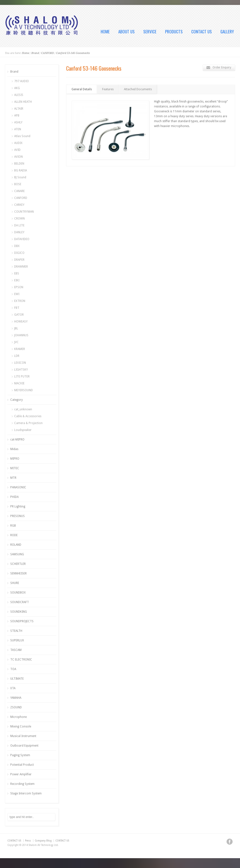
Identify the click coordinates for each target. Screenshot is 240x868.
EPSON (19, 287)
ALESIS (19, 95)
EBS (17, 273)
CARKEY (19, 205)
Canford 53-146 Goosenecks (73, 53)
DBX (17, 246)
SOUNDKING (19, 612)
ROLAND (16, 545)
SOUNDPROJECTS (22, 621)
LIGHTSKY (21, 370)
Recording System (22, 784)
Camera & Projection (28, 423)
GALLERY (227, 32)
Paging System (20, 755)
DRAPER (19, 260)
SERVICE (150, 32)
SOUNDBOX (18, 593)
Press (28, 841)
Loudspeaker (23, 430)
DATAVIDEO (22, 239)
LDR (17, 356)
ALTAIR (19, 109)
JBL (16, 328)
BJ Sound (20, 177)
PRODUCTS (174, 32)
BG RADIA (21, 170)
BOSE (18, 184)
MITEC (15, 468)
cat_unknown (23, 409)
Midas (14, 449)
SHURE (15, 583)
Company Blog (43, 841)
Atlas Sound (22, 136)
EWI (17, 294)
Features (108, 89)
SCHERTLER (18, 564)
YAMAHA (16, 698)
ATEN (18, 129)
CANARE (19, 191)
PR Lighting (18, 506)
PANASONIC (18, 487)
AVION (18, 157)
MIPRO (15, 459)
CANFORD (48, 53)
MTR (13, 478)
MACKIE (19, 383)
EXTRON (20, 301)
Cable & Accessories (28, 416)
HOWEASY (21, 322)
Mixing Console (21, 726)
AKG (17, 88)
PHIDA (14, 497)
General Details (82, 89)
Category (17, 400)
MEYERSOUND (24, 390)
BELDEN (19, 164)
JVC (16, 342)
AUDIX (18, 143)
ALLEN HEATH (23, 102)
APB (17, 116)
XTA (13, 688)
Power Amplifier (21, 774)
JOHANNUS (21, 335)
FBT (17, 308)
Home (25, 53)
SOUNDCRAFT (20, 602)
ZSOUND (16, 707)
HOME (105, 32)
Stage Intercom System (26, 793)
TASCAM (16, 650)
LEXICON (20, 363)
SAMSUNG (17, 554)
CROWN (19, 219)
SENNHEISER (18, 573)
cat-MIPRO (17, 440)
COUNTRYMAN (24, 212)
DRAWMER (21, 267)
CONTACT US (202, 32)
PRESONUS (18, 516)
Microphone (18, 717)
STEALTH (16, 631)
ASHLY (18, 122)
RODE (14, 535)
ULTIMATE (17, 679)
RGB (13, 526)
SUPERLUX (17, 640)
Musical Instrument (23, 736)
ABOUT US (126, 32)
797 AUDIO (22, 81)
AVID (17, 150)
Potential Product (22, 765)
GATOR (19, 315)
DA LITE (19, 225)
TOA (13, 669)
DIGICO (19, 253)
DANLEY (19, 232)
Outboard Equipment (24, 746)
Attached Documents (138, 89)
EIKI (17, 280)
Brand (35, 53)
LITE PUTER (22, 376)
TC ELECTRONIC (21, 660)
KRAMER (20, 349)
